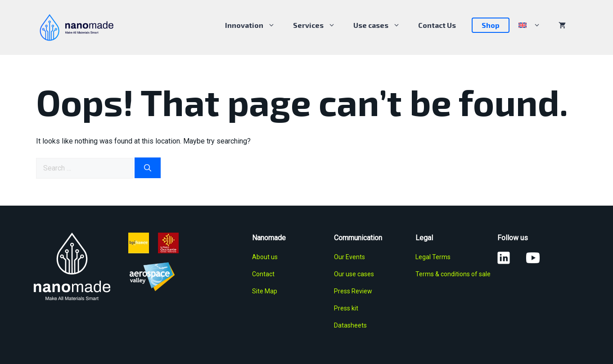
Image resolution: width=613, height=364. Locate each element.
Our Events (349, 257)
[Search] (148, 168)
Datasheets (350, 325)
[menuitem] (530, 25)
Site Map (265, 291)
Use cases (381, 25)
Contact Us (437, 25)
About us (265, 257)
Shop (491, 25)
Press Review (353, 291)
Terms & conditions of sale (453, 274)
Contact (263, 274)
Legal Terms (433, 257)
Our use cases (354, 274)
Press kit (346, 308)
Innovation (255, 25)
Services (319, 25)
